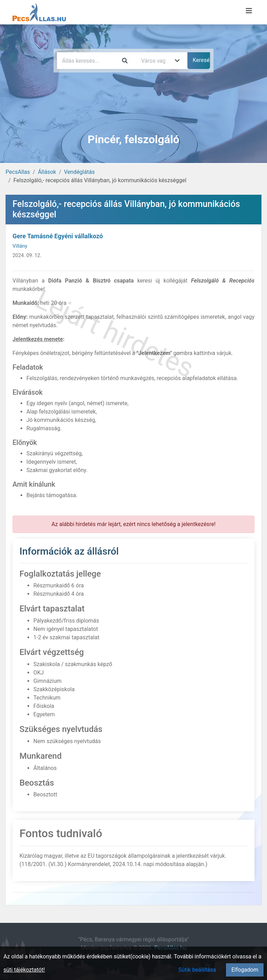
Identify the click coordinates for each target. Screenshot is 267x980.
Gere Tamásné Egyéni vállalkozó (58, 236)
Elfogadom (245, 970)
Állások (47, 172)
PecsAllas (18, 172)
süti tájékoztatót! (24, 970)
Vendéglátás (79, 172)
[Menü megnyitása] (249, 11)
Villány (20, 246)
